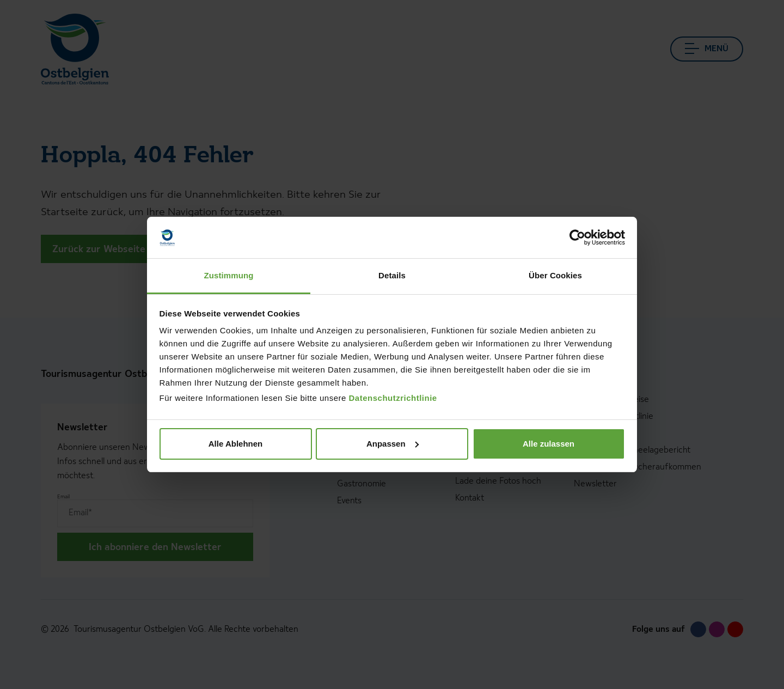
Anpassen (393, 444)
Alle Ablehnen (235, 444)
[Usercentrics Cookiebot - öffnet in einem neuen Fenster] (577, 237)
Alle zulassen (549, 444)
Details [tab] (392, 275)
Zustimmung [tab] (229, 275)
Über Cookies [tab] (555, 275)
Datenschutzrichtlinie (393, 398)
